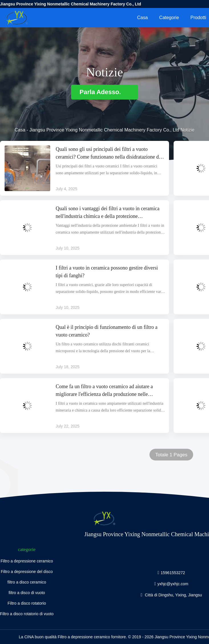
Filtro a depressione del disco (27, 572)
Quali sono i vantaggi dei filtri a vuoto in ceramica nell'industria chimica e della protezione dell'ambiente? (107, 213)
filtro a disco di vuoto (27, 593)
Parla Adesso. (105, 92)
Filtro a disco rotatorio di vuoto (27, 614)
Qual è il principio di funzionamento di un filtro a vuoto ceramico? (106, 331)
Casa (142, 18)
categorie (169, 18)
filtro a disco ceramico (27, 582)
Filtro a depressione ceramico (27, 561)
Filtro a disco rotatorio (27, 603)
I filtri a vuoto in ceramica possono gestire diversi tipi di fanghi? (107, 272)
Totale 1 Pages (171, 455)
